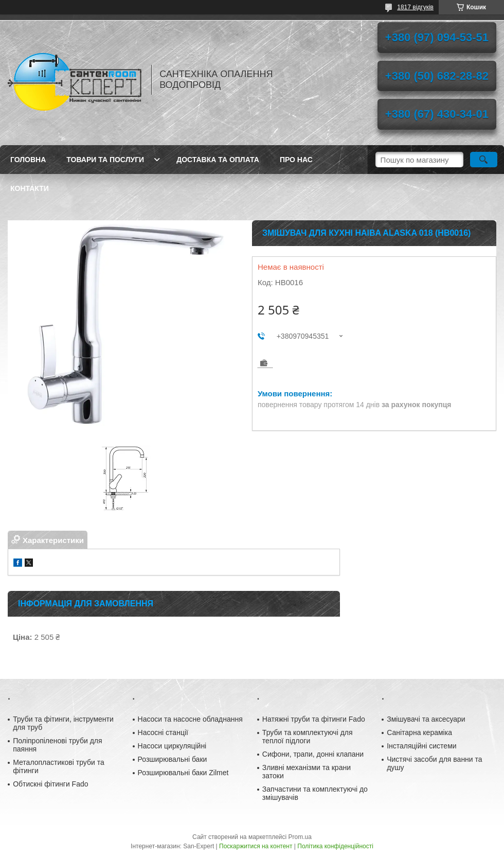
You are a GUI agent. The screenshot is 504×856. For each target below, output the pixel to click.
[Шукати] (484, 160)
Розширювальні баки (173, 759)
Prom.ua (300, 837)
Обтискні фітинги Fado (50, 784)
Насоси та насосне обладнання (190, 719)
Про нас (296, 160)
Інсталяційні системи (421, 746)
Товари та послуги (105, 160)
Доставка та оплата (218, 160)
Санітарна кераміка (419, 732)
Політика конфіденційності (335, 846)
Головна (28, 160)
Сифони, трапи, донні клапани (313, 754)
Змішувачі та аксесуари (426, 719)
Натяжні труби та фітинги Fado (314, 719)
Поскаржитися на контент (256, 846)
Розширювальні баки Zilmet (183, 773)
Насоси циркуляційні (172, 746)
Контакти (30, 188)
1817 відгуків (415, 7)
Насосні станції (163, 732)
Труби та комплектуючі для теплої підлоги (308, 737)
